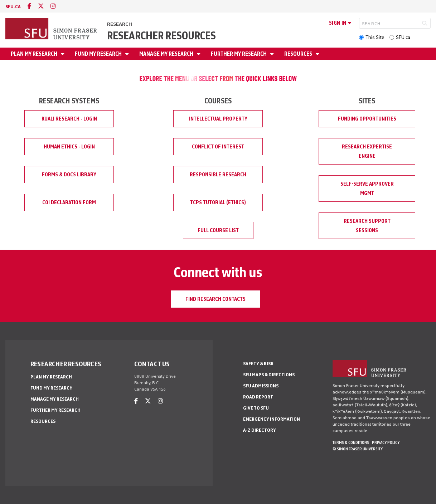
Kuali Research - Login (69, 119)
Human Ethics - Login (69, 147)
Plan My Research (35, 54)
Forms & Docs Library (69, 175)
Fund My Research (99, 54)
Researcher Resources (161, 36)
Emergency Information (272, 419)
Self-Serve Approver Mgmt (367, 189)
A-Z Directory (260, 430)
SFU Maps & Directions (269, 375)
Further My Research (239, 54)
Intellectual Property (218, 119)
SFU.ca (403, 37)
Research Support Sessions (367, 226)
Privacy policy (386, 442)
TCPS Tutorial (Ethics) (218, 202)
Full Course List (218, 230)
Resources (299, 54)
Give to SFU (256, 408)
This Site (375, 37)
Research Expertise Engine (367, 151)
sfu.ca (13, 7)
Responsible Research (218, 175)
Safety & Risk (258, 364)
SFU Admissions (261, 386)
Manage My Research (167, 54)
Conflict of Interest (218, 147)
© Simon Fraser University (358, 449)
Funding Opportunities (367, 119)
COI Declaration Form (69, 202)
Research (120, 24)
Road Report (258, 397)
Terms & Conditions (351, 442)
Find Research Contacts (215, 299)
